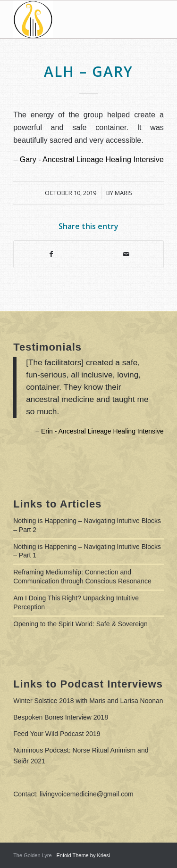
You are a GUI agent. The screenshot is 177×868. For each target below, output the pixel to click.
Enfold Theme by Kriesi (83, 855)
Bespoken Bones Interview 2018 (61, 717)
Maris (124, 193)
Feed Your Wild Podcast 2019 (57, 734)
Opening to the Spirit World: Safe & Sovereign (80, 624)
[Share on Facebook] (51, 254)
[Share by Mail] (126, 254)
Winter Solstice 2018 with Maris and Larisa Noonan (88, 701)
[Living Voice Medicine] (73, 19)
